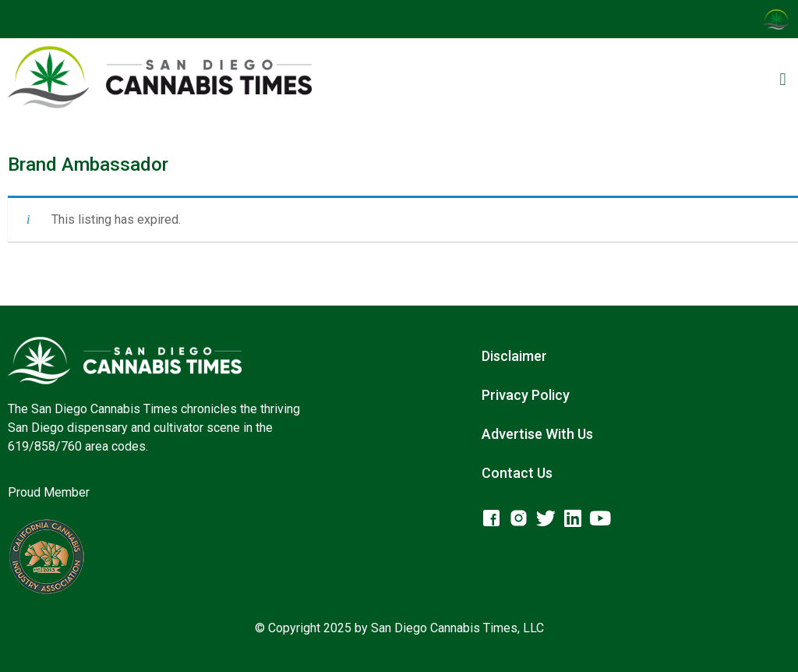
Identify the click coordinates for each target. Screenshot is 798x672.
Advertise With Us (537, 434)
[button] (783, 80)
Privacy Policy (526, 395)
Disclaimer (514, 356)
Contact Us (517, 473)
